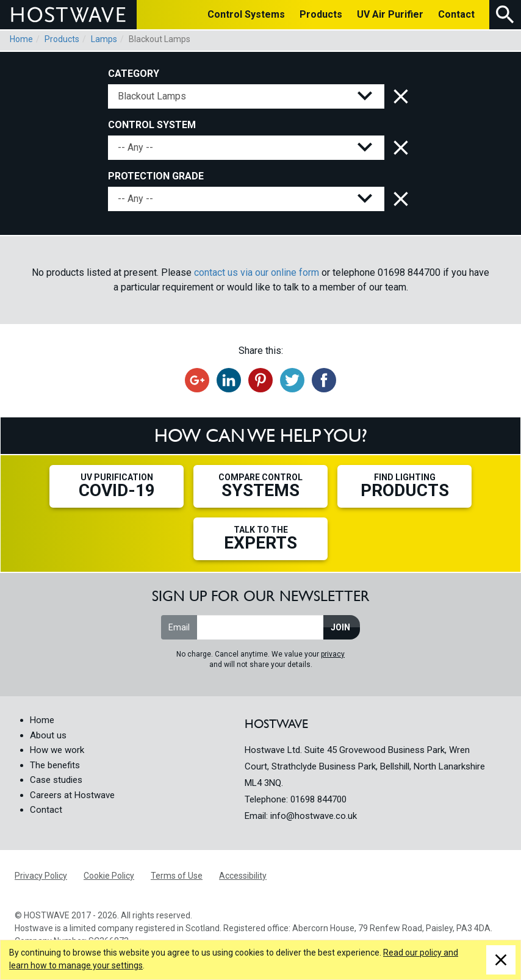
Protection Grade (156, 176)
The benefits (55, 765)
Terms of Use (177, 876)
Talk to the (260, 539)
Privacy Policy (41, 876)
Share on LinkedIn (229, 380)
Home (21, 39)
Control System (152, 125)
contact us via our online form (257, 272)
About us (48, 735)
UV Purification (117, 486)
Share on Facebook (324, 380)
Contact (46, 810)
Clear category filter (398, 96)
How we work (57, 750)
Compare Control (260, 486)
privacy (333, 654)
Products (62, 39)
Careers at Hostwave (72, 795)
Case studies (56, 780)
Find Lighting (404, 486)
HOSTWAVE (68, 15)
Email (179, 627)
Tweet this (292, 380)
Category (134, 74)
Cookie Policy (109, 876)
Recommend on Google (197, 380)
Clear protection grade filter (398, 199)
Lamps (104, 39)
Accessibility (243, 876)
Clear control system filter (398, 148)
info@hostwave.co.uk (314, 816)
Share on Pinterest (260, 380)
